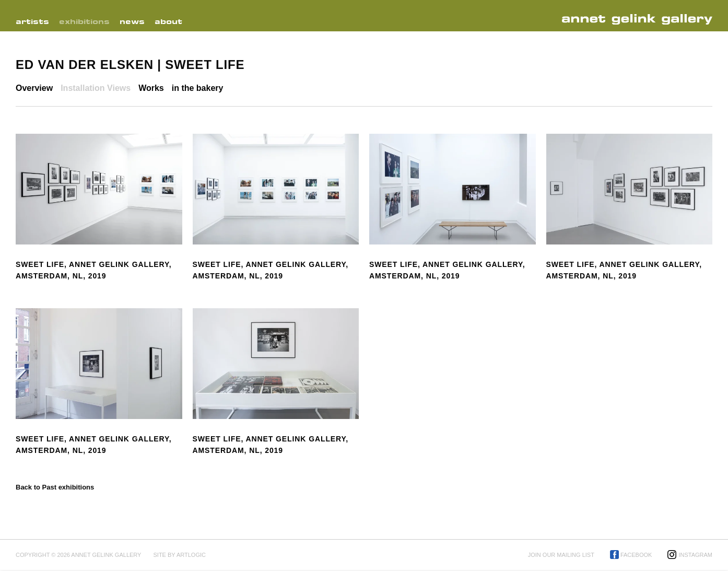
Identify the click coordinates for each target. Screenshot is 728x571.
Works (151, 88)
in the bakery (198, 88)
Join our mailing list (561, 555)
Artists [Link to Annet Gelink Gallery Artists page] (32, 22)
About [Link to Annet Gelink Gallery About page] (168, 22)
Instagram (695, 555)
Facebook (636, 555)
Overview (34, 88)
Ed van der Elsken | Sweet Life (130, 65)
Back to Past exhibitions (55, 487)
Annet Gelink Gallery (640, 20)
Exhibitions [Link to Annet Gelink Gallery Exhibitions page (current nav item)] (84, 22)
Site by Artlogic (179, 555)
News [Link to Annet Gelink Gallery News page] (132, 22)
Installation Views (96, 88)
